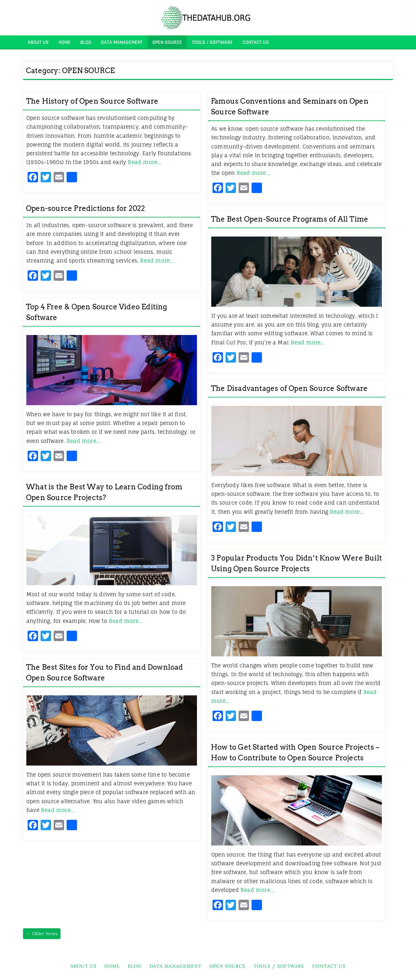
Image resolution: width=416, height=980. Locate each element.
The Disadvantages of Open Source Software (289, 388)
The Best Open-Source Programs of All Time (290, 219)
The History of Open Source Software (92, 101)
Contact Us (256, 42)
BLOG (86, 42)
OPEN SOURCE (167, 42)
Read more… (145, 162)
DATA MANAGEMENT (122, 42)
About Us (38, 42)
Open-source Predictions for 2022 (85, 208)
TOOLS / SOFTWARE (212, 42)
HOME (65, 42)
